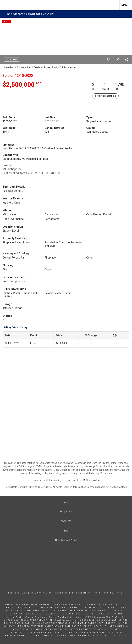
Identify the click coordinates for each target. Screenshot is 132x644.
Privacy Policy (41, 593)
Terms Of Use (18, 593)
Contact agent (12, 60)
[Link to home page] (4, 5)
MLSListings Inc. (91, 480)
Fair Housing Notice (109, 593)
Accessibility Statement (73, 593)
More (125, 5)
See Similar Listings (105, 96)
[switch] (109, 60)
